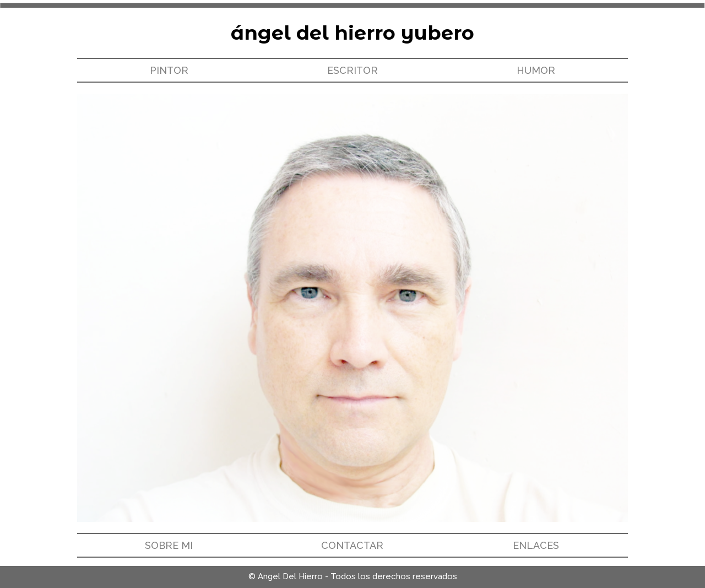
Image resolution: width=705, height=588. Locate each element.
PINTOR (169, 70)
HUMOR (536, 70)
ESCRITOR (352, 70)
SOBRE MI (169, 545)
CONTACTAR (352, 545)
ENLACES (536, 545)
